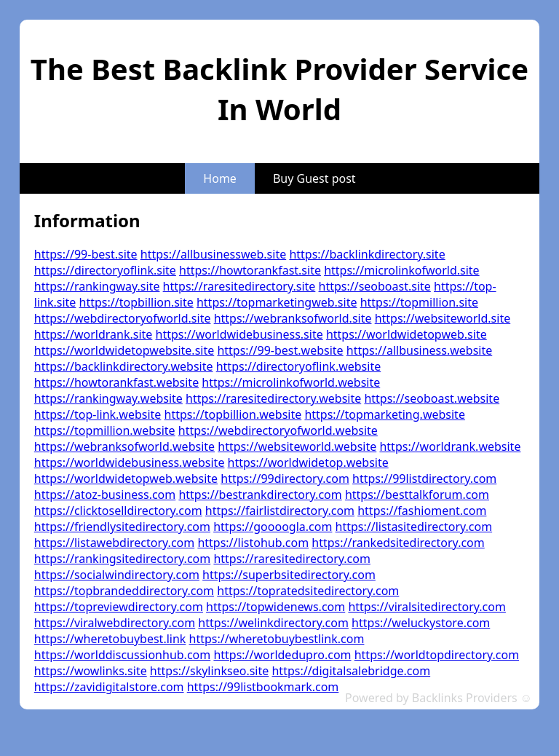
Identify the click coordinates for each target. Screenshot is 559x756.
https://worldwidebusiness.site (239, 334)
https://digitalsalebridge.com (351, 671)
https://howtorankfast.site (250, 270)
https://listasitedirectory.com (414, 527)
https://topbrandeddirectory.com (124, 591)
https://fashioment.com (422, 511)
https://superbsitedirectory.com (289, 575)
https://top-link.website (98, 414)
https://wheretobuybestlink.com (277, 639)
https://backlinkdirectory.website (124, 366)
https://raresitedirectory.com (292, 559)
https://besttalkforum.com (417, 495)
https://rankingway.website (108, 398)
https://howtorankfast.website (116, 382)
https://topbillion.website (233, 414)
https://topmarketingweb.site (277, 302)
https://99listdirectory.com (424, 479)
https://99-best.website (280, 350)
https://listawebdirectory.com (114, 543)
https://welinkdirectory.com (273, 623)
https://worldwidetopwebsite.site (124, 350)
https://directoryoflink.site (105, 270)
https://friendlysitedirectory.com (122, 527)
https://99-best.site (86, 254)
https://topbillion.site (136, 302)
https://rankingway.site (97, 286)
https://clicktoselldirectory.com (118, 511)
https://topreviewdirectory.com (119, 607)
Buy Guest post (314, 178)
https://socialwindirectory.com (117, 575)
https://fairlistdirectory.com (280, 511)
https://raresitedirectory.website (273, 398)
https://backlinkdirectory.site (367, 254)
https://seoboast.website (432, 398)
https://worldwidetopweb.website (126, 479)
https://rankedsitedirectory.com (398, 543)
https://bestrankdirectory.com (260, 495)
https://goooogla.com (273, 527)
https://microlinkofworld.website (291, 382)
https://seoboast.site (375, 286)
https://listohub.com (253, 543)
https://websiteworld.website (297, 446)
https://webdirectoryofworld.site (123, 318)
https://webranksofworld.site (293, 318)
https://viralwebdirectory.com (115, 623)
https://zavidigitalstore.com (109, 687)
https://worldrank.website (450, 446)
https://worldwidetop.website (308, 462)
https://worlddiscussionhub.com (122, 655)
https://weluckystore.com (421, 623)
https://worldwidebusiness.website (130, 462)
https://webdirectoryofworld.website (278, 430)
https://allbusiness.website (419, 350)
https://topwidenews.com (275, 607)
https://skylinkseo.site (209, 671)
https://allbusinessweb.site (213, 254)
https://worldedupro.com (282, 655)
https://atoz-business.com (105, 495)
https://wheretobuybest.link (110, 639)
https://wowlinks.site (91, 671)
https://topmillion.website (105, 430)
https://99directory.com (285, 479)
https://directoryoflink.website (299, 366)
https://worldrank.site (94, 334)
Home (220, 178)
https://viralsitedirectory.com (427, 607)
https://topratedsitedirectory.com (308, 591)
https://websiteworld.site (443, 318)
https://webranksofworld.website (124, 446)
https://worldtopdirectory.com (437, 655)
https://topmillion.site (419, 302)
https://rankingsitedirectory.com (122, 559)
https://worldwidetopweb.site (407, 334)
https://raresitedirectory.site (239, 286)
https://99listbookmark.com (263, 687)
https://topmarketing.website (385, 414)
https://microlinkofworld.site (401, 270)
